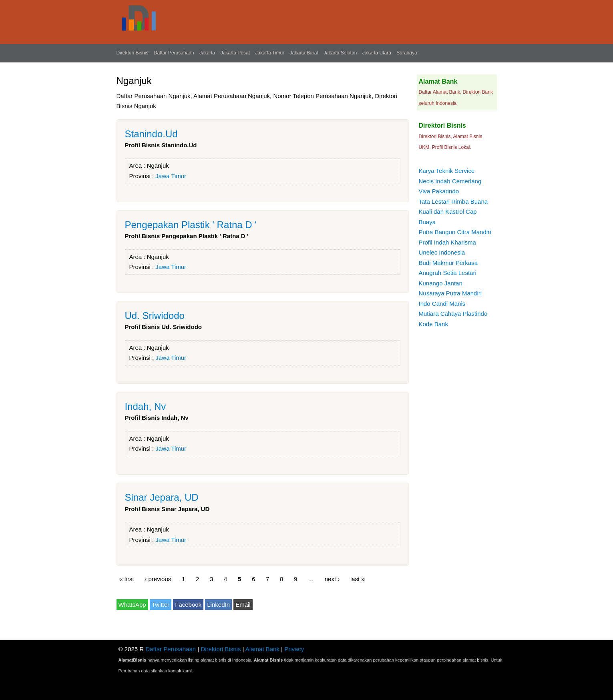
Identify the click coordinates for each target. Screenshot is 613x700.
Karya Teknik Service (447, 171)
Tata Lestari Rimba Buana (453, 202)
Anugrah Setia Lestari (448, 273)
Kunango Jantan (441, 283)
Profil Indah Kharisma (447, 242)
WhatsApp (132, 605)
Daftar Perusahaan (174, 53)
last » (358, 579)
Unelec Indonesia (442, 252)
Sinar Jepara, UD (162, 497)
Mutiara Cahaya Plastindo (453, 314)
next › (332, 579)
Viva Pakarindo (439, 191)
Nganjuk (158, 165)
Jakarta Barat (304, 53)
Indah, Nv (146, 406)
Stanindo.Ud (151, 134)
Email (243, 605)
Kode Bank (433, 324)
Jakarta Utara (377, 53)
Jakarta (207, 53)
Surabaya (407, 53)
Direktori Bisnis (133, 53)
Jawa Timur (171, 176)
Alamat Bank (262, 649)
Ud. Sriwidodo (155, 316)
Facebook (188, 605)
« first (127, 579)
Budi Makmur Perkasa (448, 263)
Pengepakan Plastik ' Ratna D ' (191, 225)
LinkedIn (218, 605)
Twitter (161, 605)
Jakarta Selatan (340, 53)
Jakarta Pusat (235, 53)
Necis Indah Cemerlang (450, 181)
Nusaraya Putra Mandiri (450, 293)
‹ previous (158, 579)
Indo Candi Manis (442, 304)
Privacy (294, 649)
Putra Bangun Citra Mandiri (455, 232)
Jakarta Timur (270, 53)
